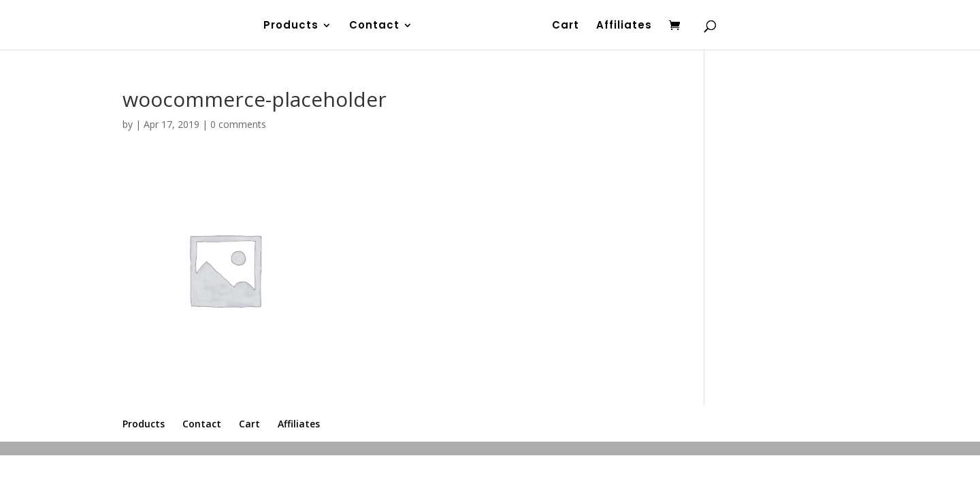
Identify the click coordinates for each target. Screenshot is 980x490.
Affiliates (625, 26)
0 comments (238, 124)
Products (290, 26)
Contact (374, 26)
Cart (566, 26)
